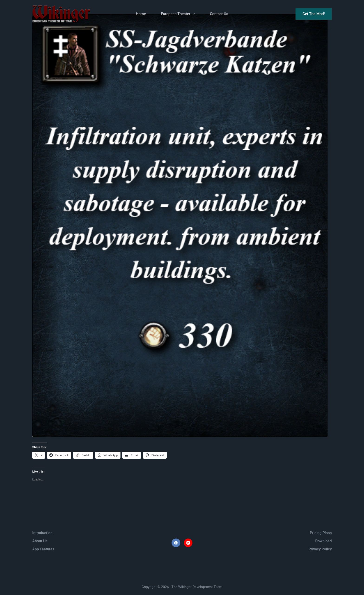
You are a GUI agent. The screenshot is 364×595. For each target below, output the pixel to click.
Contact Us (219, 14)
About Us (40, 541)
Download (323, 541)
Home (141, 14)
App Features (43, 549)
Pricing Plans (321, 533)
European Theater (179, 14)
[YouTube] (188, 543)
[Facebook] (176, 543)
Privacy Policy (320, 549)
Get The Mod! (314, 14)
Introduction (42, 533)
